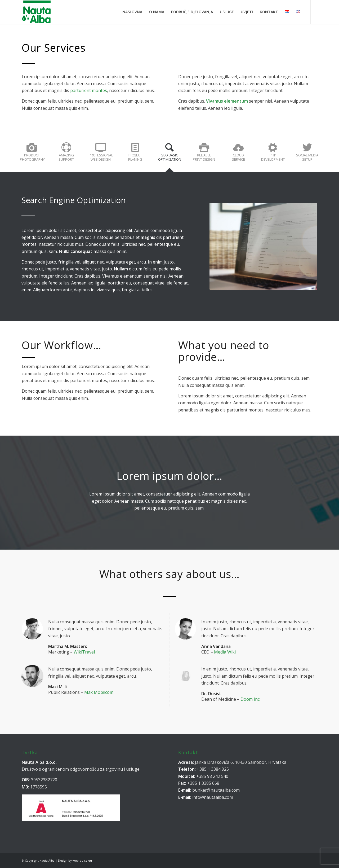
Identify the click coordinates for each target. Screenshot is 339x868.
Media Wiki (225, 652)
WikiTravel (84, 652)
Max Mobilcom (99, 692)
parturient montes (89, 90)
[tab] (32, 155)
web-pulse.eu (82, 860)
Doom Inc (250, 699)
